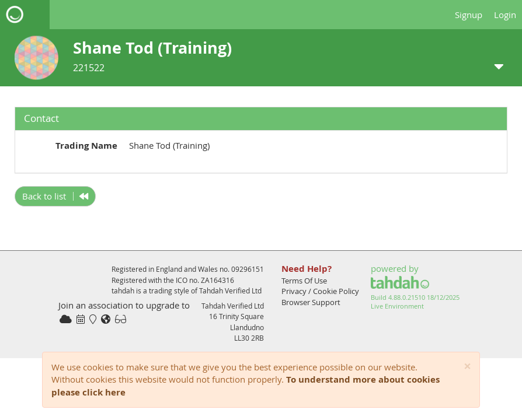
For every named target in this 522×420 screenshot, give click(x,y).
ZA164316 (218, 280)
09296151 (248, 269)
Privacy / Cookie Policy (320, 291)
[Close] (467, 367)
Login (505, 15)
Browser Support (311, 302)
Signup (469, 15)
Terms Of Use (304, 281)
